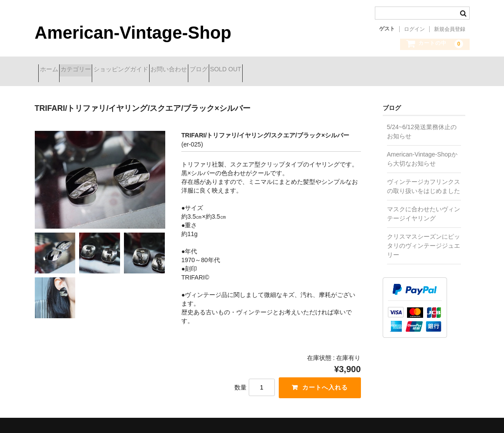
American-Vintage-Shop (133, 33)
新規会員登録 (450, 29)
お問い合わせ (219, 70)
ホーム (53, 70)
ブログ (264, 70)
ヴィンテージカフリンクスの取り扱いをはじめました (424, 180)
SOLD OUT (307, 70)
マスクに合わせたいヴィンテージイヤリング (424, 207)
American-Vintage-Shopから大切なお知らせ (422, 152)
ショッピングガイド (155, 70)
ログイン (414, 29)
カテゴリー (95, 70)
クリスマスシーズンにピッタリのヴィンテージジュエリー (424, 239)
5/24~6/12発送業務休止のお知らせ (422, 125)
